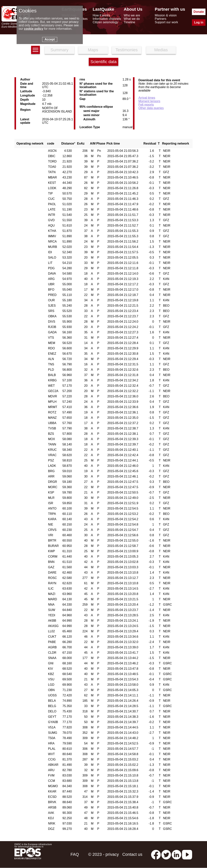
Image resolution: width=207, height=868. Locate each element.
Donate (199, 12)
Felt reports (146, 105)
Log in (199, 22)
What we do (132, 19)
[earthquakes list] (35, 50)
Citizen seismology (105, 22)
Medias (161, 50)
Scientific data (103, 62)
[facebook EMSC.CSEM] (156, 854)
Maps (93, 50)
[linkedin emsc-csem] (176, 854)
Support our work (166, 22)
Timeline (129, 22)
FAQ (75, 854)
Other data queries (151, 108)
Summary (59, 50)
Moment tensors (149, 101)
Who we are (132, 15)
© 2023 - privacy (103, 854)
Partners (160, 19)
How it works (101, 15)
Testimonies (126, 50)
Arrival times (147, 98)
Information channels (107, 19)
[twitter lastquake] (166, 854)
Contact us (132, 854)
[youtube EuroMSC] (187, 854)
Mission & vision (166, 15)
